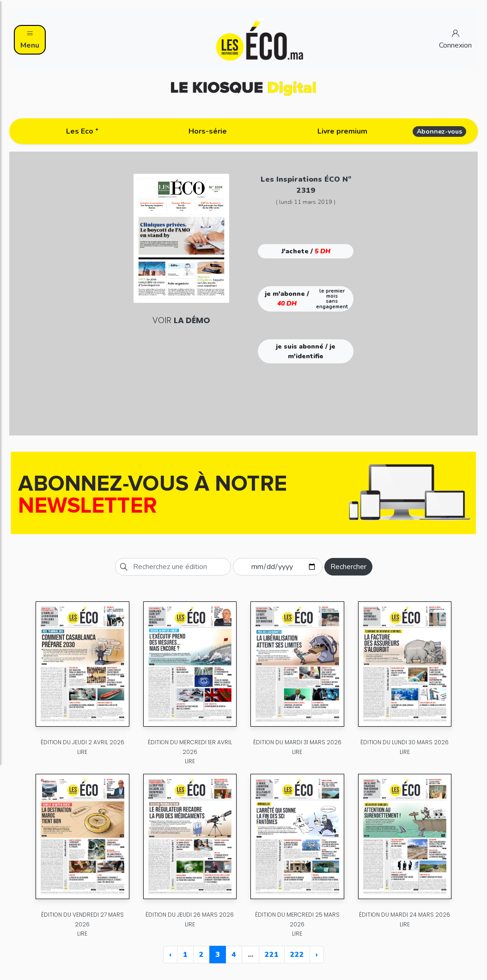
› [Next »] (317, 955)
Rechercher (348, 567)
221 (272, 955)
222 (297, 955)
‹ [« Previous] (170, 955)
